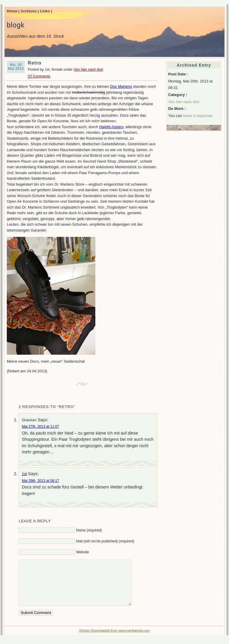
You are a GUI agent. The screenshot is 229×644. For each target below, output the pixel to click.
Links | (46, 11)
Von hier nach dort (88, 70)
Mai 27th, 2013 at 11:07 (40, 427)
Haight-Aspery (111, 127)
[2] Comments (39, 76)
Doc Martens (121, 86)
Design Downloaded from (99, 639)
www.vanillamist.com (134, 639)
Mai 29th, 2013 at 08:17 (40, 481)
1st (24, 474)
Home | (13, 11)
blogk (16, 25)
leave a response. (198, 116)
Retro (35, 63)
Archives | (30, 11)
